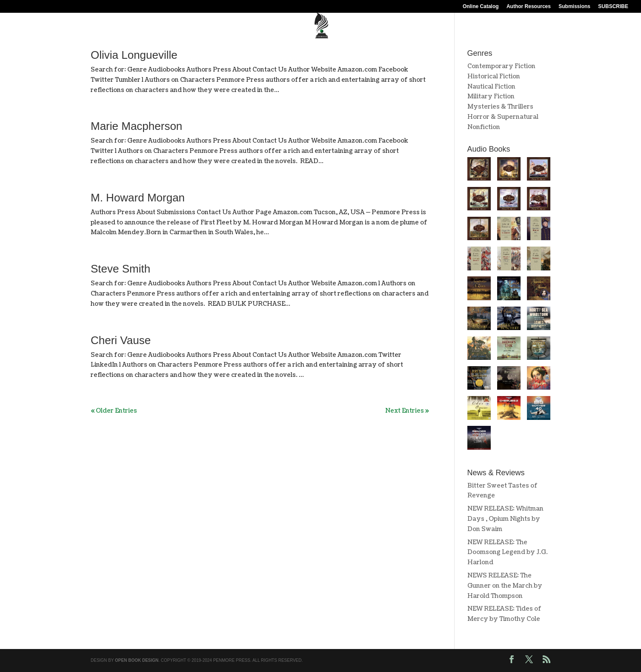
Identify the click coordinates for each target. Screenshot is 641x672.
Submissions (574, 7)
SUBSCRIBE (613, 7)
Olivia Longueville (134, 55)
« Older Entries (114, 411)
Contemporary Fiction (501, 66)
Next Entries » (407, 411)
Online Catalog (481, 7)
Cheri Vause (121, 340)
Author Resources (529, 7)
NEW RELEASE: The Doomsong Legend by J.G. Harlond (508, 553)
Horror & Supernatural (503, 117)
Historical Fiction (494, 76)
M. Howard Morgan (138, 198)
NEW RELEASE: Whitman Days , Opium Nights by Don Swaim (505, 519)
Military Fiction (491, 96)
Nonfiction (484, 127)
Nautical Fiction (491, 87)
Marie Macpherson (136, 126)
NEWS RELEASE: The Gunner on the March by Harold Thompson (505, 586)
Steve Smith (120, 269)
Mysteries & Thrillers (500, 107)
